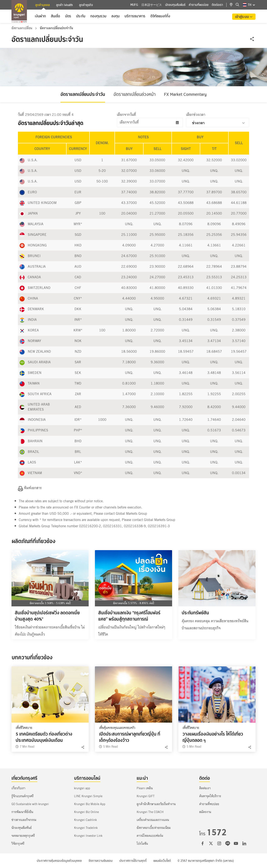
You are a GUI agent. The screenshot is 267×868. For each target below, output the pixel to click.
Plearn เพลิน (145, 788)
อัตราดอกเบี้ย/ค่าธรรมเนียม (154, 828)
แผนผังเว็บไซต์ (162, 861)
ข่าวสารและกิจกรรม (24, 820)
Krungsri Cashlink (85, 820)
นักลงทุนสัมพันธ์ (175, 5)
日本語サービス (152, 5)
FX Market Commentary (185, 94)
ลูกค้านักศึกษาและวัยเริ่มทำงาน (156, 804)
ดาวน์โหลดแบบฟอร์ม (150, 836)
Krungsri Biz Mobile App (90, 804)
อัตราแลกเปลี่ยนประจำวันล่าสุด (51, 123)
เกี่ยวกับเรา (18, 788)
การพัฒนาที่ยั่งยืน (22, 812)
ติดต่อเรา (217, 5)
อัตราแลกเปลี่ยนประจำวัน (83, 94)
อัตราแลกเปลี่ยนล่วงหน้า (135, 94)
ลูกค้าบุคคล (43, 5)
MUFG (134, 5)
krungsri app (82, 788)
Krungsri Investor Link (88, 836)
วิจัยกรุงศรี (18, 844)
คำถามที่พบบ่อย (199, 5)
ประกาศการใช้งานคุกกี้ (133, 861)
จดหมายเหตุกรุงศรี (23, 836)
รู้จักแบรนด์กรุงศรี (23, 796)
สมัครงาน (205, 812)
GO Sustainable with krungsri (30, 804)
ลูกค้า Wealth (64, 5)
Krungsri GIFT (146, 796)
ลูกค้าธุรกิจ (86, 5)
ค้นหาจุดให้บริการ (210, 796)
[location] (233, 5)
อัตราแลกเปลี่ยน (22, 28)
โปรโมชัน (142, 844)
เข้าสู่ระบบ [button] (242, 17)
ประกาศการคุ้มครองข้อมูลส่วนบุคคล (59, 861)
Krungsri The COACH (150, 812)
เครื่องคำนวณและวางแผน (153, 820)
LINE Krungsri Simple (88, 796)
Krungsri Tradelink (86, 828)
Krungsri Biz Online (86, 812)
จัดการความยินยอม (101, 861)
